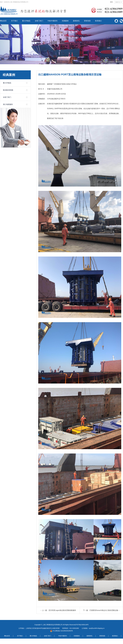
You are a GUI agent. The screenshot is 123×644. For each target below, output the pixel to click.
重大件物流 (26, 21)
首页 (105, 62)
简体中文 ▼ (119, 2)
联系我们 (98, 21)
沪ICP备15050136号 (82, 625)
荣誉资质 (87, 21)
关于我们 (14, 21)
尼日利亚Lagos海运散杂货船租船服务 (62, 610)
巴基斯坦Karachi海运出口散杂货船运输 (104, 610)
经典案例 (65, 21)
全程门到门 (39, 21)
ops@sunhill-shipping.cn (97, 628)
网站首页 (3, 21)
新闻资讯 (76, 21)
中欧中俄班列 (52, 21)
